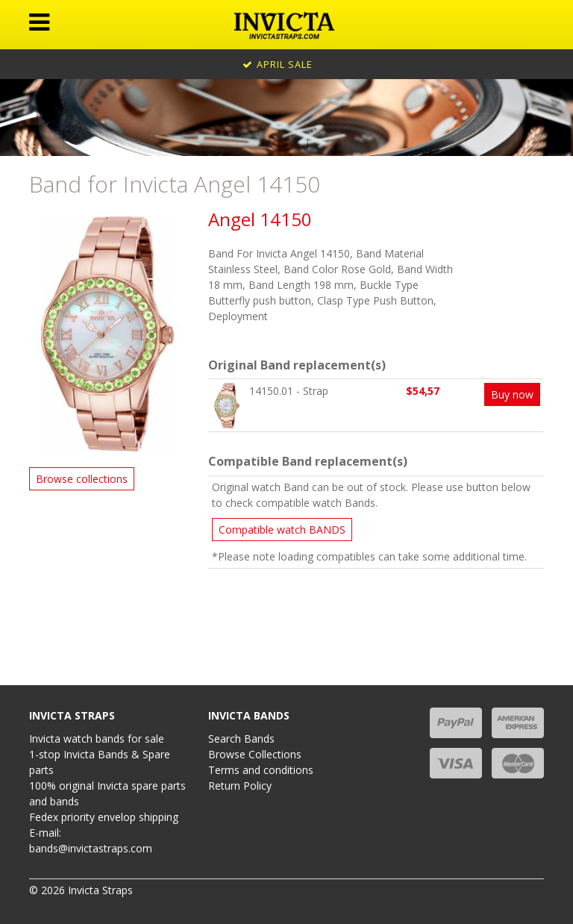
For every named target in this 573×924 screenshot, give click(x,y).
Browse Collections (255, 754)
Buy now (512, 394)
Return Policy (240, 786)
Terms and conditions (261, 770)
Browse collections (82, 479)
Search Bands (241, 739)
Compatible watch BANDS (282, 530)
